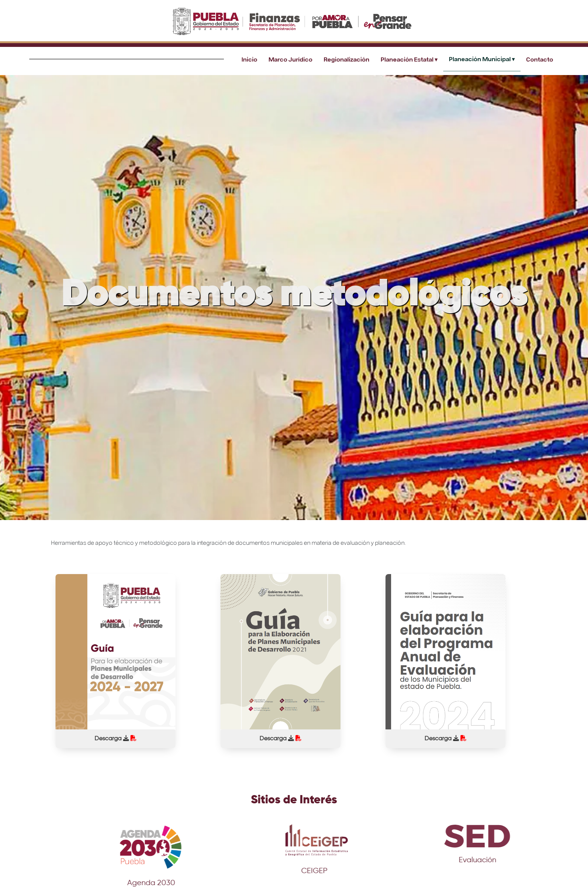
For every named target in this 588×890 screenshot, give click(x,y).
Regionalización (346, 59)
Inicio (249, 59)
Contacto (540, 59)
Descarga (115, 738)
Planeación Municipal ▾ (482, 59)
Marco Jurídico (290, 59)
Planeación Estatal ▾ (409, 59)
